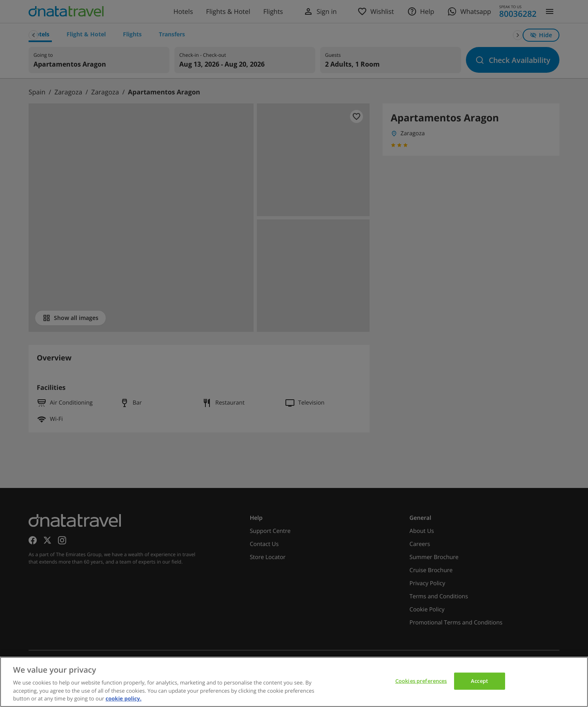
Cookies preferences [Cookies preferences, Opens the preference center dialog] (421, 681)
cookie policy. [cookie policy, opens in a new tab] (124, 698)
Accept (479, 681)
